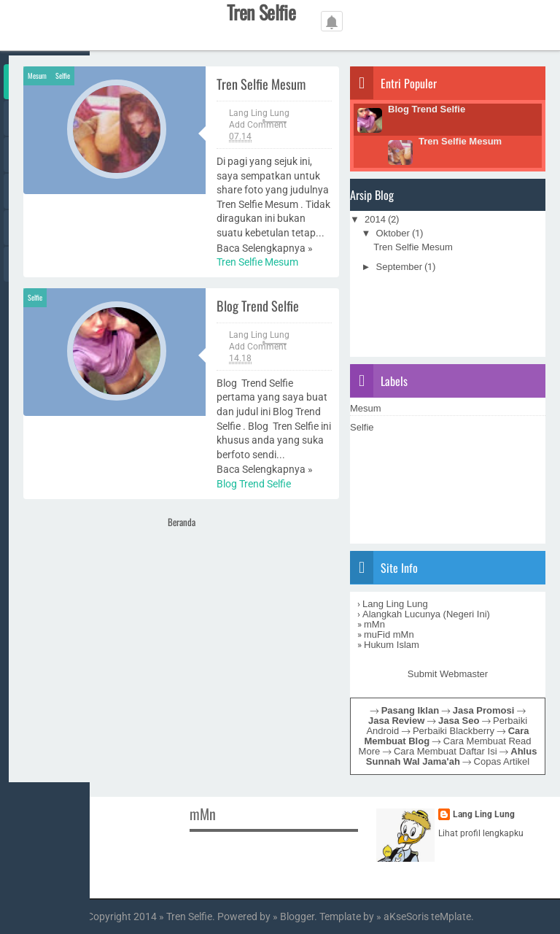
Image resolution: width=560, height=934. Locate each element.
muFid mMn (389, 634)
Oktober (393, 233)
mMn (374, 624)
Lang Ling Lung (395, 604)
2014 (375, 219)
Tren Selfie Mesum (261, 84)
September (400, 267)
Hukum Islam (392, 645)
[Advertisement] (289, 573)
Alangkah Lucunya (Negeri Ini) (426, 614)
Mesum (37, 76)
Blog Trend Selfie (258, 305)
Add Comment (258, 125)
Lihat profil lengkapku (481, 833)
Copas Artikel (502, 761)
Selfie (63, 76)
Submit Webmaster (448, 674)
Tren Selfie (189, 916)
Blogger (297, 916)
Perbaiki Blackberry (454, 731)
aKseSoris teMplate (427, 916)
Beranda (182, 522)
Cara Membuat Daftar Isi (446, 751)
